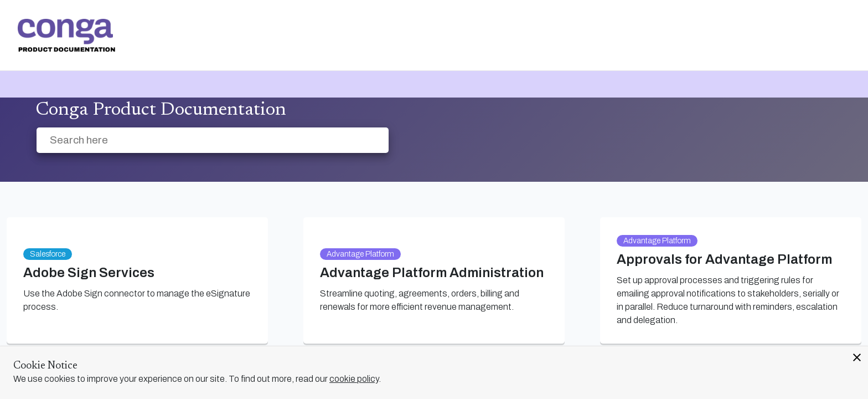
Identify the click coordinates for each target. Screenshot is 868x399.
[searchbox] (368, 140)
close (857, 357)
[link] (66, 35)
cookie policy (354, 379)
